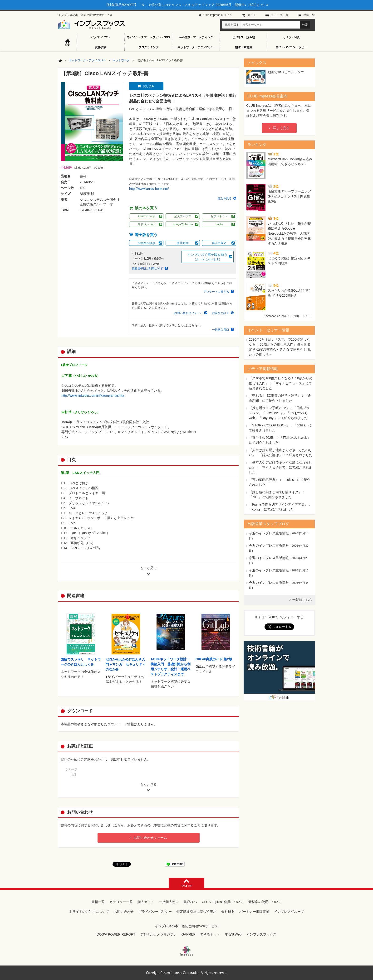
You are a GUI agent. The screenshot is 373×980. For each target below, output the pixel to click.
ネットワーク (121, 60)
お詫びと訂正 (221, 313)
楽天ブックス (183, 216)
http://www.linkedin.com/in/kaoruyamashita (93, 396)
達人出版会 (219, 243)
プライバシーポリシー (155, 912)
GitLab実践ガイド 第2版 (214, 659)
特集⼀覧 (309, 15)
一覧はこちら (302, 600)
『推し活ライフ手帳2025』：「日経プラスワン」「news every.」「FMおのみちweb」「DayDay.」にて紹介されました (279, 413)
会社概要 (228, 912)
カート (252, 15)
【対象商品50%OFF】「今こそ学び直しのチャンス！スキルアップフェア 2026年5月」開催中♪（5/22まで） (186, 5)
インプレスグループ (289, 912)
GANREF (188, 934)
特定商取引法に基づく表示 (196, 912)
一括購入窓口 (221, 330)
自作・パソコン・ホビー (291, 47)
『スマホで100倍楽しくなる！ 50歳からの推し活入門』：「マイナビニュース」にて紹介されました (281, 383)
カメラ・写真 (291, 37)
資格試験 (101, 47)
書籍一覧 (98, 902)
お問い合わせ (124, 912)
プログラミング (148, 47)
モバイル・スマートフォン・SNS (148, 37)
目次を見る (225, 198)
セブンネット (219, 216)
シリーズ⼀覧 (280, 15)
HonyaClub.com (183, 224)
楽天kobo (183, 243)
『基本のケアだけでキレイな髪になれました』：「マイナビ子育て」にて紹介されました (280, 467)
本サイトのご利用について (89, 912)
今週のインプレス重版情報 (269, 533)
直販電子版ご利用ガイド (147, 269)
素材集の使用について (265, 902)
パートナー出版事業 (254, 912)
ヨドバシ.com (146, 224)
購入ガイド (146, 902)
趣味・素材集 (244, 47)
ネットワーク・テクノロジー (196, 47)
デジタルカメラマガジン (158, 934)
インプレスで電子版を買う (207, 257)
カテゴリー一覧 (121, 902)
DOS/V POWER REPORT (116, 934)
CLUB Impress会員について (223, 902)
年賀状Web (233, 934)
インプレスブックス (261, 934)
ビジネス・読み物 (244, 37)
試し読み (149, 86)
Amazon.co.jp (146, 216)
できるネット (210, 934)
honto (219, 224)
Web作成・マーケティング (196, 37)
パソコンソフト (101, 37)
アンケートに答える (216, 292)
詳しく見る (281, 128)
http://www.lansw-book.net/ (149, 189)
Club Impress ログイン (218, 15)
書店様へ (190, 902)
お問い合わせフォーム (188, 313)
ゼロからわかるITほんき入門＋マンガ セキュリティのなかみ (126, 664)
